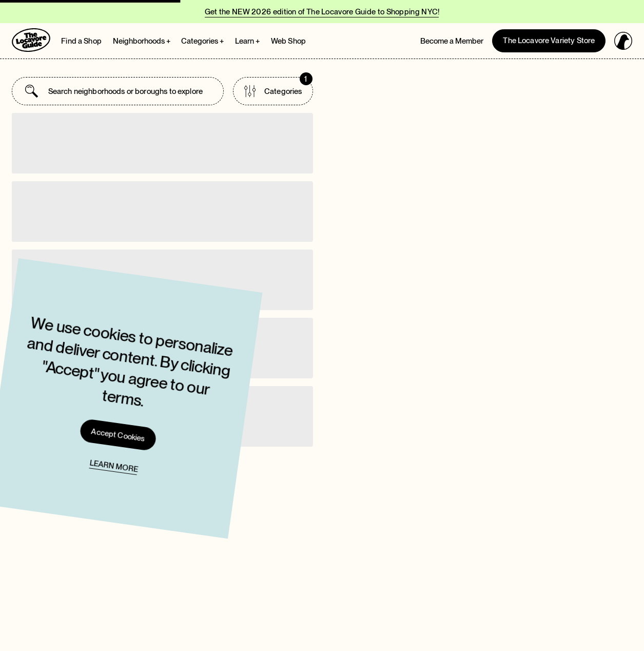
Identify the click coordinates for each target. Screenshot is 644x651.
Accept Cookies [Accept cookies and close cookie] (78, 427)
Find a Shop (81, 41)
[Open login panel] (623, 41)
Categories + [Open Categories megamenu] (202, 41)
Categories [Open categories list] (278, 87)
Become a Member (452, 41)
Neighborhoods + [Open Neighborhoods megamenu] (142, 41)
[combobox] (129, 91)
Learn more (74, 458)
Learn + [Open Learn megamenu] (247, 41)
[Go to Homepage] (31, 40)
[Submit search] (32, 91)
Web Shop (288, 41)
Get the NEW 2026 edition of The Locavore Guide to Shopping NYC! (322, 12)
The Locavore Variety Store (549, 41)
